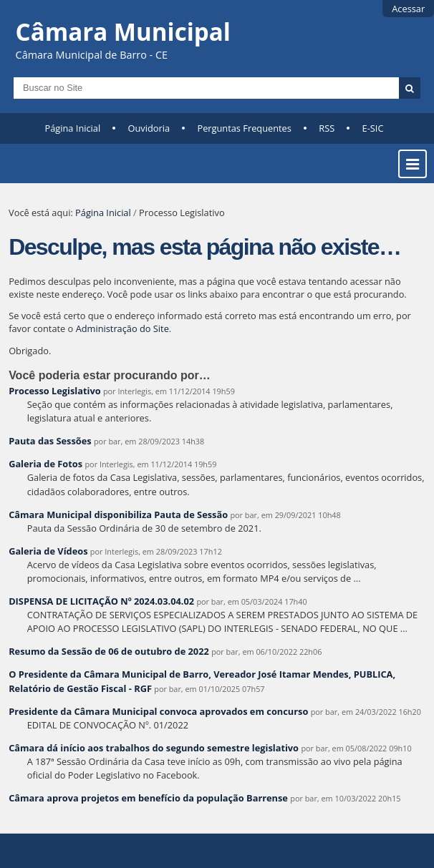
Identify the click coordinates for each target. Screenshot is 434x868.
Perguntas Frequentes (244, 128)
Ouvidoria (149, 128)
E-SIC (373, 128)
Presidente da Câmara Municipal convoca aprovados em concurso (158, 711)
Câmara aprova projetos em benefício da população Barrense (148, 798)
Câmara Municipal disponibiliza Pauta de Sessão (118, 515)
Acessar (408, 9)
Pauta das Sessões (50, 441)
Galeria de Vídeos (48, 551)
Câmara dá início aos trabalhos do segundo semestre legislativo (154, 748)
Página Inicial (73, 128)
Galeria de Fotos (45, 464)
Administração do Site (122, 328)
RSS (327, 128)
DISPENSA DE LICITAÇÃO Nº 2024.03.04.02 (101, 601)
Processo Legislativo (54, 391)
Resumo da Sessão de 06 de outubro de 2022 (109, 651)
